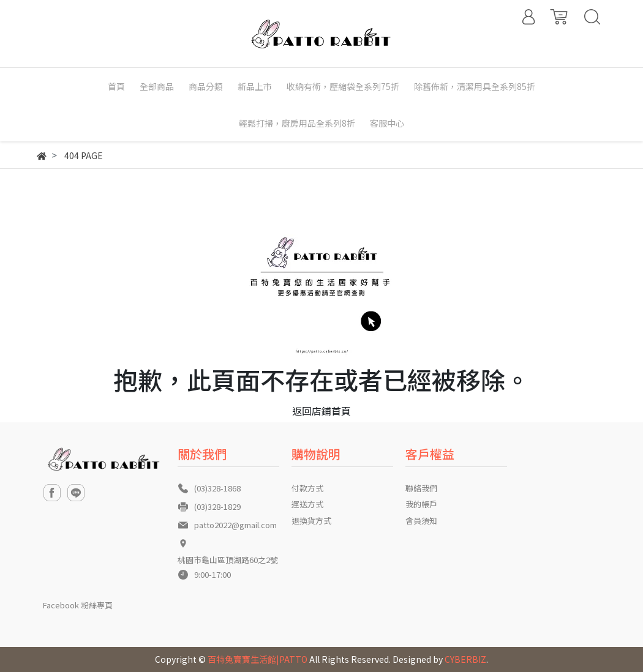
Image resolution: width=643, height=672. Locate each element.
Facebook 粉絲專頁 (78, 605)
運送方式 (307, 504)
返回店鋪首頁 (321, 411)
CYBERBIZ (465, 659)
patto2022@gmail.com (235, 525)
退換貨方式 (311, 521)
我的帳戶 (421, 504)
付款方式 (307, 488)
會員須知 (421, 521)
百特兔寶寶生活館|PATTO (258, 659)
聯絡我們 (421, 488)
